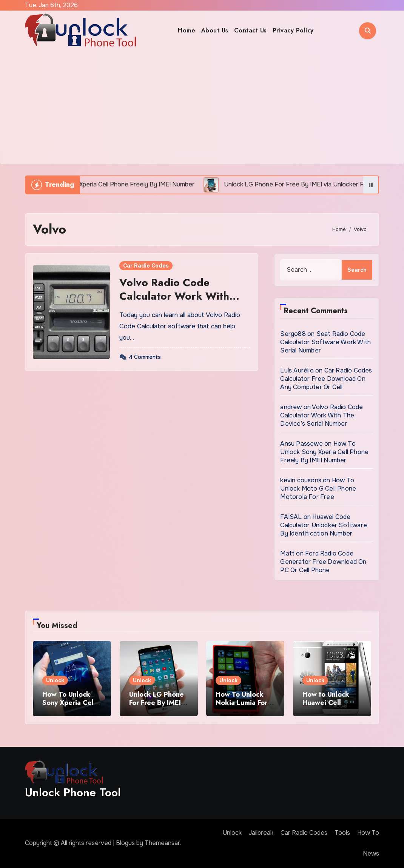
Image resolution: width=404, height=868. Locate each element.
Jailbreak (261, 833)
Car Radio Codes (146, 266)
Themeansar (162, 843)
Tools (342, 833)
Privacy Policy (293, 30)
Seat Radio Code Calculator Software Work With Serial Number (325, 342)
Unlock (55, 680)
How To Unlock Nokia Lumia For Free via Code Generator (241, 707)
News (371, 853)
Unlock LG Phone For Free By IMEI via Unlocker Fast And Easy (157, 707)
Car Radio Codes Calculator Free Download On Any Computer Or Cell (326, 379)
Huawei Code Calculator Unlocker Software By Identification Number (324, 525)
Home (187, 30)
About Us (215, 30)
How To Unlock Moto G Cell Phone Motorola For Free (318, 489)
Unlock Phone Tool (73, 792)
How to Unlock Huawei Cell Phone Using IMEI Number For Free (330, 707)
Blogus (125, 843)
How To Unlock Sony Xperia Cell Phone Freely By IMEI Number (324, 452)
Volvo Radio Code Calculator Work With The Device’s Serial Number (174, 303)
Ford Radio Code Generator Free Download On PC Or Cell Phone (323, 562)
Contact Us (251, 30)
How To (368, 833)
